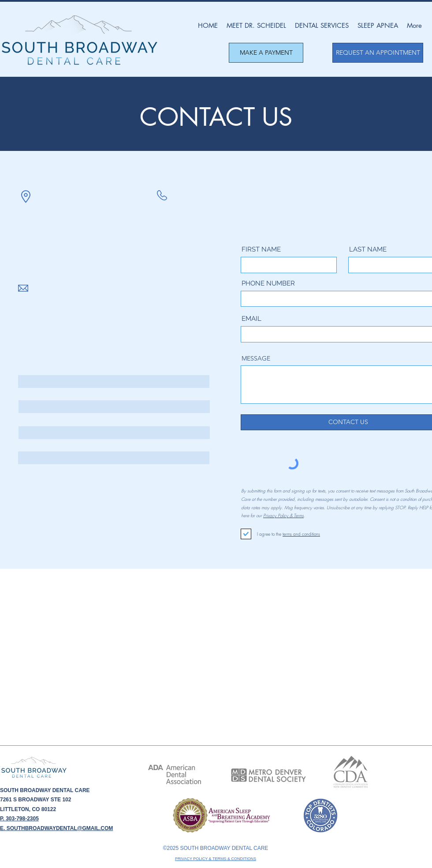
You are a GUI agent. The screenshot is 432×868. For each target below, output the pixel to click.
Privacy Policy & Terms (283, 515)
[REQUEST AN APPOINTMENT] (378, 53)
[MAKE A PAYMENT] (266, 53)
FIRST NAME (261, 250)
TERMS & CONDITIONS (234, 859)
